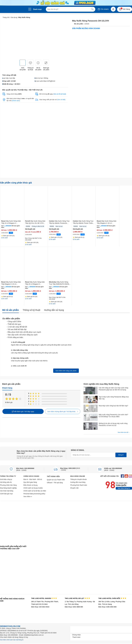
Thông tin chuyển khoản (79, 479)
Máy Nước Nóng (24, 17)
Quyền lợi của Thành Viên (56, 480)
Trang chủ (6, 17)
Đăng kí (121, 455)
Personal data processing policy (34, 494)
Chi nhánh (103, 9)
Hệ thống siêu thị (6, 482)
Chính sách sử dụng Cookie (33, 488)
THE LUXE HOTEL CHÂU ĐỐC (112, 598)
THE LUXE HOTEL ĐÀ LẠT (77, 598)
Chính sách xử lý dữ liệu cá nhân (35, 491)
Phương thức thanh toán (79, 485)
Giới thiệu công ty (6, 479)
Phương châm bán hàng (8, 485)
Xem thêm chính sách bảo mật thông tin (12, 640)
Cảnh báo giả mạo (6, 494)
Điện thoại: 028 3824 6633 (40, 607)
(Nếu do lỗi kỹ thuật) (60, 94)
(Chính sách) (16, 101)
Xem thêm (28, 497)
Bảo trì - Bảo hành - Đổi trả (33, 479)
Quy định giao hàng (30, 482)
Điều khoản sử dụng (30, 485)
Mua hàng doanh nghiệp (8, 488)
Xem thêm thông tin (124, 488)
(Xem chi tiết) (61, 100)
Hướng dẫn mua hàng (78, 482)
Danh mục (37, 9)
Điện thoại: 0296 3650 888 (107, 607)
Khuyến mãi (74, 488)
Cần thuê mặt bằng (7, 491)
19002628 (8, 226)
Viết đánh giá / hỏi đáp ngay (23, 411)
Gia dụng (14, 17)
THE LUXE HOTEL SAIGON (44, 598)
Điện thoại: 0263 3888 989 (74, 607)
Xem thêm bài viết (124, 432)
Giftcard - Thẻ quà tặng (55, 483)
